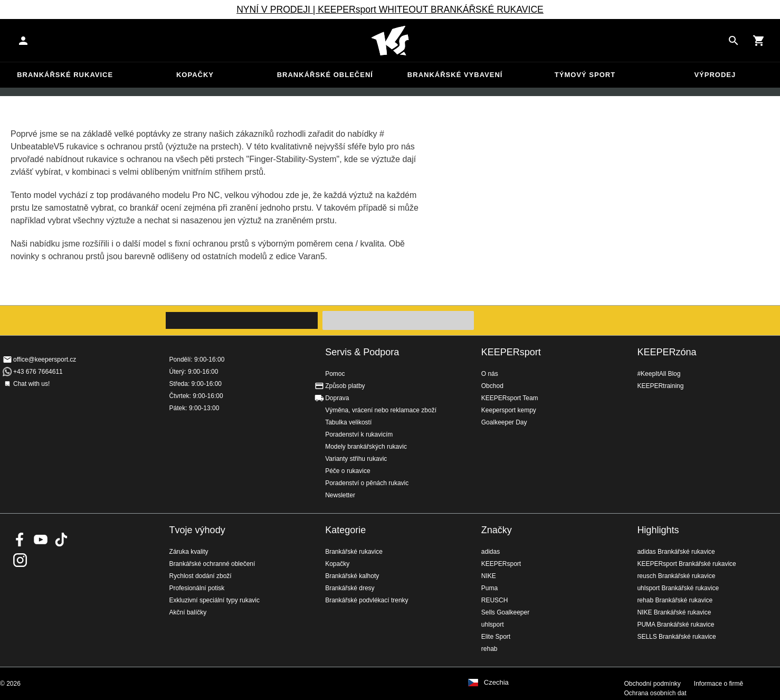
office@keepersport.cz (45, 360)
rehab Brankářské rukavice (675, 600)
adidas (491, 552)
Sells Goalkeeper (505, 612)
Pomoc (335, 374)
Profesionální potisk (197, 588)
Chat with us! (31, 384)
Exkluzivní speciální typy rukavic (215, 600)
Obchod (492, 386)
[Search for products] (734, 41)
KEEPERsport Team (510, 398)
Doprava (337, 398)
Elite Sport (496, 637)
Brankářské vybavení (455, 75)
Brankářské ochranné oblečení (212, 564)
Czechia (496, 683)
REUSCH (495, 600)
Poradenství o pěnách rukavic (367, 483)
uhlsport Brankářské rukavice (678, 588)
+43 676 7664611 (38, 372)
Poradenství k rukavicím (359, 434)
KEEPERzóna (667, 352)
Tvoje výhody (197, 530)
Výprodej (715, 75)
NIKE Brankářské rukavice (674, 612)
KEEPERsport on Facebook (20, 540)
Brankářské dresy (350, 588)
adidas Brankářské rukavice (676, 552)
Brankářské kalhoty (352, 576)
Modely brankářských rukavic (366, 447)
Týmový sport (585, 75)
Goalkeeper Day (504, 422)
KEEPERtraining (660, 386)
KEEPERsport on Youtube (41, 540)
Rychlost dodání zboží (201, 576)
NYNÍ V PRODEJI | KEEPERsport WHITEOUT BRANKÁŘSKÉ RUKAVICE (390, 10)
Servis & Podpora (362, 352)
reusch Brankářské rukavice (676, 576)
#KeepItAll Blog (659, 374)
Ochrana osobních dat (655, 693)
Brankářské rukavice (65, 75)
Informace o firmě (719, 684)
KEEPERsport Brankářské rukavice (686, 564)
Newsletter (340, 495)
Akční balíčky (188, 612)
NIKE (489, 576)
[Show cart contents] (759, 41)
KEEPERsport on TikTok (61, 540)
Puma (489, 588)
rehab (489, 649)
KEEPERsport (511, 352)
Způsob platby (345, 386)
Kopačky (195, 75)
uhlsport (493, 625)
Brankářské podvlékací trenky (367, 600)
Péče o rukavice (348, 471)
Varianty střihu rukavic (356, 459)
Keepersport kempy (509, 410)
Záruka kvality (189, 552)
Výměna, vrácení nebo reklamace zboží (381, 410)
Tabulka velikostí (348, 422)
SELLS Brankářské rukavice (676, 637)
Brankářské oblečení (325, 75)
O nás (490, 374)
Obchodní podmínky (652, 684)
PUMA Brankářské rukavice (676, 625)
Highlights (658, 530)
